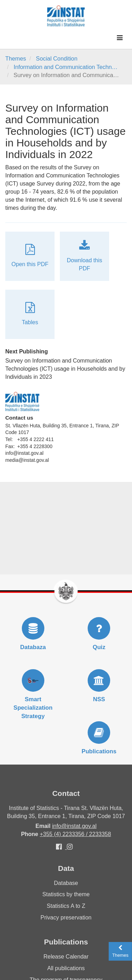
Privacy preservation (66, 918)
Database (66, 883)
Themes (16, 58)
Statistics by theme (66, 894)
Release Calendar (66, 957)
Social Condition (57, 58)
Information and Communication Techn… (66, 67)
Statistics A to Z (66, 906)
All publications (66, 968)
